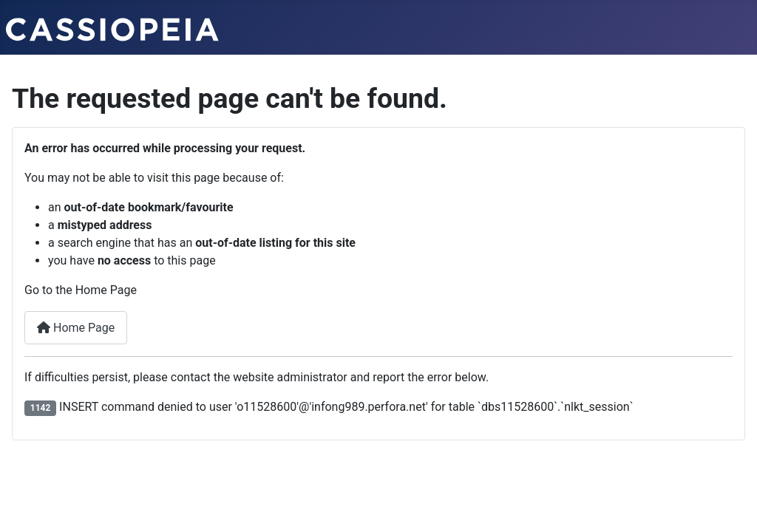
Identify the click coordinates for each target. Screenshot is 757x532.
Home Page (76, 328)
